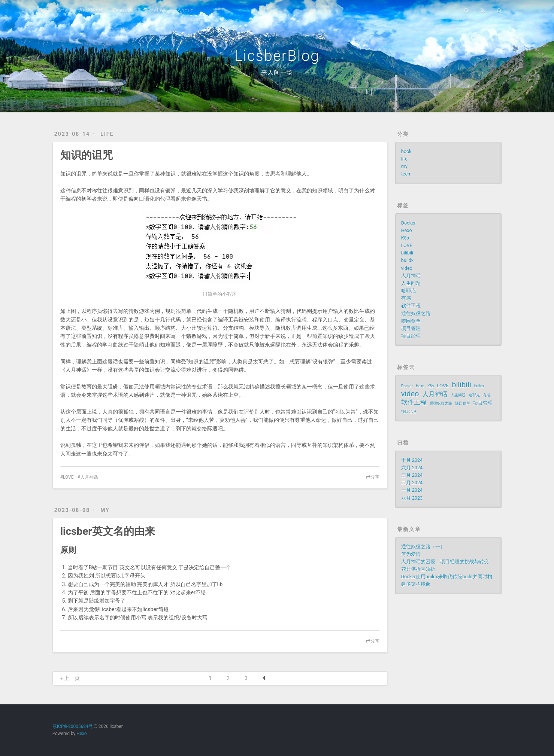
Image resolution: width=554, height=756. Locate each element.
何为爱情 (411, 554)
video (407, 268)
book (406, 151)
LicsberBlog (277, 56)
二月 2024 (412, 483)
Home (60, 10)
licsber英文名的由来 (108, 531)
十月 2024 (412, 460)
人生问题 (411, 283)
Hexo (407, 230)
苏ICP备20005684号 (73, 726)
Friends (122, 10)
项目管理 (411, 328)
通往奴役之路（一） (423, 547)
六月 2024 (412, 468)
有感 (406, 298)
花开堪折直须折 (418, 569)
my (105, 510)
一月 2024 (412, 490)
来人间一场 (277, 72)
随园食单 (411, 321)
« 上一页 (70, 678)
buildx (408, 260)
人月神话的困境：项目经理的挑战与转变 (445, 562)
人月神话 (89, 477)
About (185, 10)
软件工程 (411, 306)
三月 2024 (412, 475)
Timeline (155, 10)
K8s (405, 238)
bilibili (407, 253)
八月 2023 (412, 498)
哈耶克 (408, 291)
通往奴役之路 (416, 313)
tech (406, 174)
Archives (90, 10)
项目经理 (411, 336)
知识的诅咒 (87, 155)
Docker (408, 223)
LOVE (68, 477)
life (107, 134)
